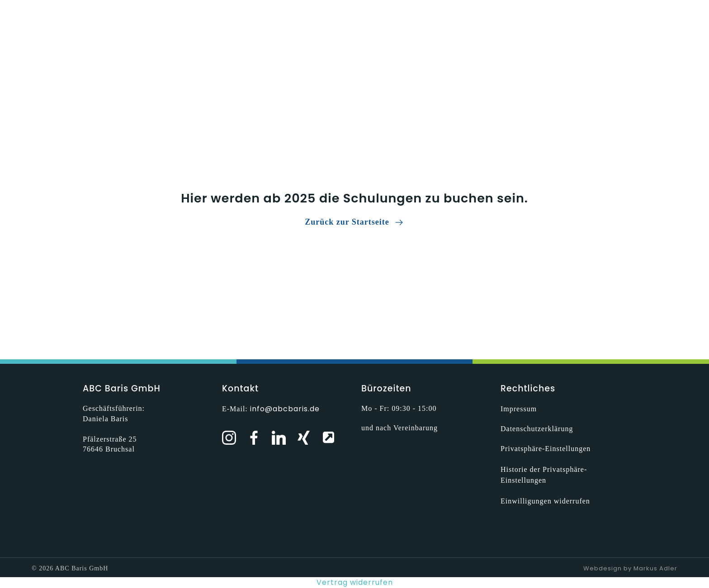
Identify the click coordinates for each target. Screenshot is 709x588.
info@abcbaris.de (285, 409)
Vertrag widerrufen (355, 582)
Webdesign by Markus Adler (630, 568)
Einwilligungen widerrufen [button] (545, 501)
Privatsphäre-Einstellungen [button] (546, 449)
